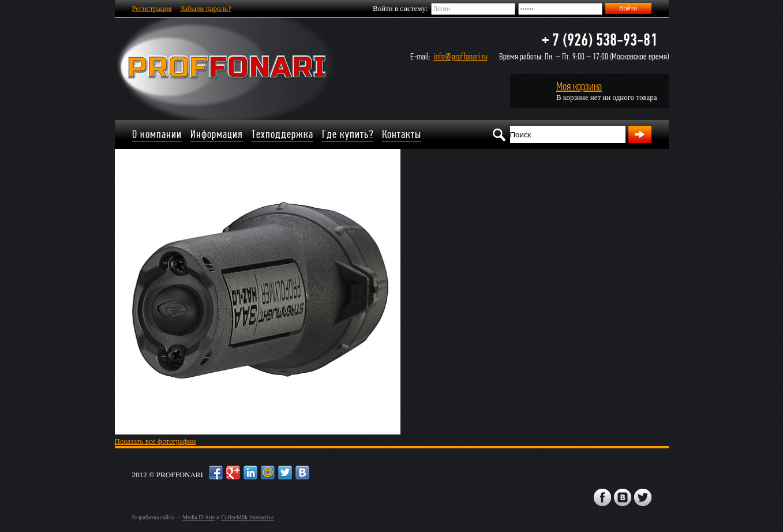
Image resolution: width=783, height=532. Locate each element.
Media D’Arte (198, 517)
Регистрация (152, 8)
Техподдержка (282, 134)
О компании (157, 134)
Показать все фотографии (156, 441)
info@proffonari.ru (461, 56)
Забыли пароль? (205, 8)
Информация (217, 134)
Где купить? (348, 134)
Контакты (402, 134)
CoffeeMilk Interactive (248, 517)
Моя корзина (579, 86)
